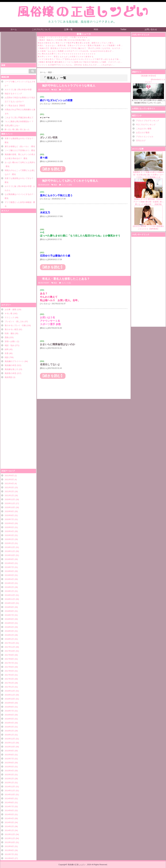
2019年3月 (9, 583)
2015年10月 (10, 747)
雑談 (7, 357)
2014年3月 (9, 822)
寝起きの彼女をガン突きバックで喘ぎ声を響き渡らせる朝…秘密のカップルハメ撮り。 (77, 43)
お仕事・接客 (10, 309)
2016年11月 (10, 695)
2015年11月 (10, 743)
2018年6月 (9, 619)
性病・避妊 (10, 333)
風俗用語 (9, 377)
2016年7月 (9, 711)
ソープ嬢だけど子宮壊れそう (17, 150)
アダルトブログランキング (148, 121)
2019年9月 (9, 559)
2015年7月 (9, 759)
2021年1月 (9, 495)
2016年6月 (9, 715)
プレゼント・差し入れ (14, 321)
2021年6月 (9, 476)
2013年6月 (9, 858)
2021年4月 (9, 483)
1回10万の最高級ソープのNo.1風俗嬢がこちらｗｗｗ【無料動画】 (148, 218)
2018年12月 (10, 595)
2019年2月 (9, 587)
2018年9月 (9, 607)
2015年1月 (9, 783)
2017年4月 (9, 675)
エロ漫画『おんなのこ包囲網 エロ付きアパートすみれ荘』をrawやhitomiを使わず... (76, 51)
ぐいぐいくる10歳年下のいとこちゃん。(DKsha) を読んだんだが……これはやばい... (76, 65)
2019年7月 (9, 567)
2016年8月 (9, 707)
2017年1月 (9, 687)
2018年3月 (9, 631)
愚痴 (7, 337)
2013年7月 (9, 854)
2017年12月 (10, 643)
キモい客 (9, 313)
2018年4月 (9, 627)
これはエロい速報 (144, 129)
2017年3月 (9, 679)
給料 (7, 349)
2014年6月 (9, 810)
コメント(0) (66, 90)
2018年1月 (9, 639)
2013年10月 (10, 842)
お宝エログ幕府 (143, 133)
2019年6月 (9, 571)
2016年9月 (9, 703)
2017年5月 (9, 671)
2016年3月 (9, 727)
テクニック (10, 317)
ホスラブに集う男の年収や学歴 (18, 90)
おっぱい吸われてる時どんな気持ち (20, 162)
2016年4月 (9, 723)
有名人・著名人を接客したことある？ (66, 279)
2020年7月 (9, 519)
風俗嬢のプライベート (14, 361)
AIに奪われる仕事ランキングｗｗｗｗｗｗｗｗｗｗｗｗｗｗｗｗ (67, 54)
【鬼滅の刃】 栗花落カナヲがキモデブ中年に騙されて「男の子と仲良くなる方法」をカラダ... (80, 48)
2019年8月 (9, 563)
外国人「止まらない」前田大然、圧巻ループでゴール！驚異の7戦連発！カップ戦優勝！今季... (80, 45)
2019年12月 (10, 547)
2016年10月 (10, 699)
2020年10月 (10, 507)
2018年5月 (9, 623)
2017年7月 (9, 663)
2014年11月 (10, 791)
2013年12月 (10, 834)
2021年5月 (9, 479)
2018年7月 (9, 615)
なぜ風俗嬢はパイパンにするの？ (19, 194)
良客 (7, 353)
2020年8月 (9, 515)
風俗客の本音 (10, 373)
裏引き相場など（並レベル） (17, 146)
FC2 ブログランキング (146, 125)
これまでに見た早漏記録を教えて (19, 117)
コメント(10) (67, 185)
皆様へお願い (10, 341)
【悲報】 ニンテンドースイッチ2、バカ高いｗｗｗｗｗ (63, 37)
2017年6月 (9, 667)
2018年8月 (9, 611)
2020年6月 (9, 523)
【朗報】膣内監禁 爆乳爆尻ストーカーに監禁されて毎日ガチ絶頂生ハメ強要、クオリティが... (80, 62)
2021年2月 (9, 491)
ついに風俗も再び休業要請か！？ (19, 121)
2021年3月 (9, 487)
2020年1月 (9, 543)
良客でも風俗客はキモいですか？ (19, 138)
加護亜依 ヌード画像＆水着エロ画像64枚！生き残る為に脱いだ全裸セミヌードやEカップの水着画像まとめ (148, 165)
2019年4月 (9, 579)
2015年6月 (9, 763)
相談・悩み (10, 345)
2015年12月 (10, 739)
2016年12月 (10, 691)
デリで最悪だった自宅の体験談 (18, 202)
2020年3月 (9, 535)
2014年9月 (9, 799)
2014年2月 (9, 826)
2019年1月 (9, 591)
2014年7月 (9, 806)
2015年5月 (9, 767)
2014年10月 (10, 795)
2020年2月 (9, 539)
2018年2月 (9, 635)
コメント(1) (66, 283)
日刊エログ (141, 141)
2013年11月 (10, 838)
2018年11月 (10, 599)
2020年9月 (9, 511)
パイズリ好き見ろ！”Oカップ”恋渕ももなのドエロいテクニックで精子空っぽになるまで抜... (79, 59)
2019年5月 (9, 575)
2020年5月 (9, 527)
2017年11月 (10, 647)
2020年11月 (10, 503)
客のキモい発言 (11, 329)
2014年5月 (9, 814)
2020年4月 (9, 531)
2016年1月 (9, 735)
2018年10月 (10, 603)
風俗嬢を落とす (11, 369)
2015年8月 (9, 755)
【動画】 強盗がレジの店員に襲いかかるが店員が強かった (64, 40)
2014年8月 (9, 802)
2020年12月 (10, 499)
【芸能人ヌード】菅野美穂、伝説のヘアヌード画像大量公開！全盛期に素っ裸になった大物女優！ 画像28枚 (148, 192)
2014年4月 (9, 818)
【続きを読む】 (52, 169)
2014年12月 (10, 787)
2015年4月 (9, 771)
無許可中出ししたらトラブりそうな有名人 (69, 86)
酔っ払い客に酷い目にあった (17, 129)
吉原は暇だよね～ (12, 125)
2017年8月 (9, 659)
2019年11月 (10, 551)
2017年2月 (9, 683)
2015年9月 (9, 751)
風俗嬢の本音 (10, 365)
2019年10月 (10, 555)
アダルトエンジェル (145, 137)
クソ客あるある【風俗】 (15, 106)
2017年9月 (9, 655)
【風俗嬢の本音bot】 (148, 76)
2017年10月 (10, 651)
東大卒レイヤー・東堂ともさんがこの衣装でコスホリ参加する (66, 57)
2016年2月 (9, 731)
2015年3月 (9, 775)
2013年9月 (9, 846)
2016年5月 (9, 719)
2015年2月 (9, 779)
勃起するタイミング (13, 94)
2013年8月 (9, 850)
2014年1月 (9, 830)
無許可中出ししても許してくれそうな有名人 (70, 181)
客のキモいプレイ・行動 (15, 325)
